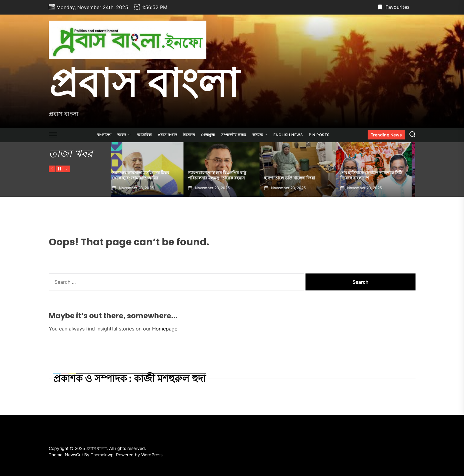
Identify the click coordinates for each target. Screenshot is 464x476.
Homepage (165, 329)
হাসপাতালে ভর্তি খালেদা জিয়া (293, 178)
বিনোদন (189, 135)
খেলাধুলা (208, 135)
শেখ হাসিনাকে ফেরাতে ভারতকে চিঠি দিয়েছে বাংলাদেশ (375, 175)
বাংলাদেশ (104, 135)
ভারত (124, 135)
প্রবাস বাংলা (144, 83)
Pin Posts (319, 135)
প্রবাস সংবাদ (167, 135)
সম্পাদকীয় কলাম (234, 135)
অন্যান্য (260, 135)
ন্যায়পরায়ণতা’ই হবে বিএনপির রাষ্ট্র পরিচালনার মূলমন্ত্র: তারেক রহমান (221, 175)
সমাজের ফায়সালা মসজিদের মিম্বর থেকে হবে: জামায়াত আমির (144, 175)
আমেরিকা (144, 135)
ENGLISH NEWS (288, 135)
